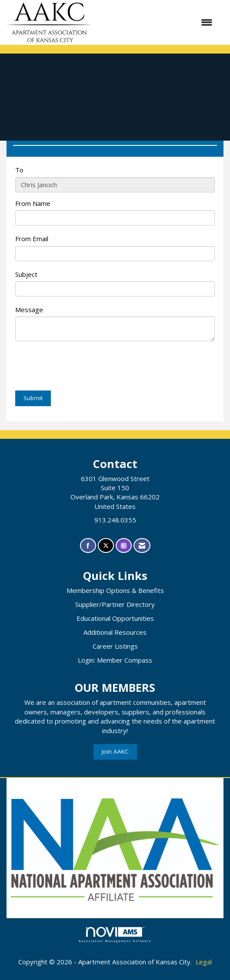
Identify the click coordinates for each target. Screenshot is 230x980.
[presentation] (81, 367)
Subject (26, 274)
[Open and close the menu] (157, 22)
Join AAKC (115, 751)
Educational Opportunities (115, 618)
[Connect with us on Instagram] (124, 546)
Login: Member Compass (115, 660)
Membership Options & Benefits (115, 590)
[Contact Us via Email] (142, 546)
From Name (33, 203)
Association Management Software (115, 935)
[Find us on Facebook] (88, 546)
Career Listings (115, 646)
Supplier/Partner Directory (115, 604)
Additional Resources (115, 632)
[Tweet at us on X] (106, 546)
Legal (204, 962)
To (19, 170)
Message (29, 310)
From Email (32, 239)
